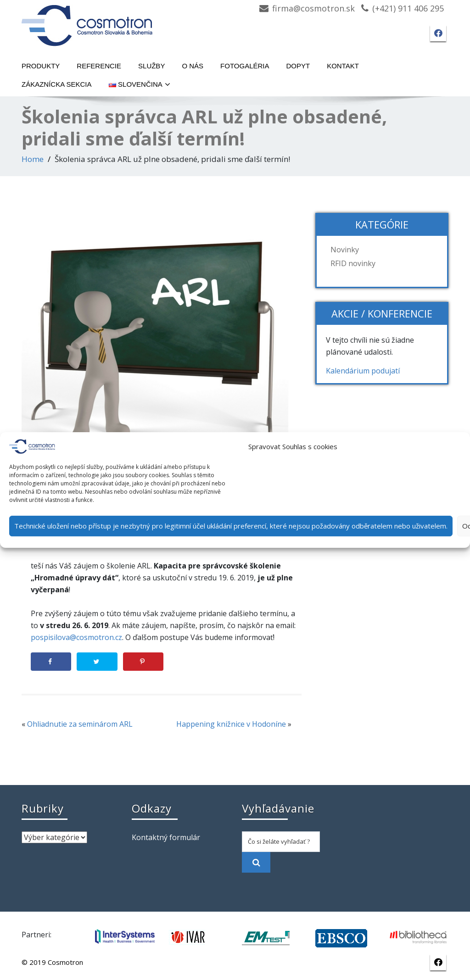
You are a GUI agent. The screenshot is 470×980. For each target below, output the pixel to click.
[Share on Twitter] (97, 662)
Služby (151, 66)
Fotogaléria (245, 66)
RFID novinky (353, 263)
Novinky (345, 250)
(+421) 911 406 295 (408, 8)
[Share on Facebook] (51, 662)
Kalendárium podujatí (363, 371)
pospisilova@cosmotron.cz (76, 637)
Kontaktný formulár (166, 837)
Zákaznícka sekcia (57, 84)
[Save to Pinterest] (143, 662)
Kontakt (343, 66)
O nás (193, 66)
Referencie (99, 66)
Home (33, 159)
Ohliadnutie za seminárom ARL (80, 724)
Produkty (41, 66)
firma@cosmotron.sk (313, 8)
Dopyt (298, 66)
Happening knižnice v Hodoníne (231, 724)
